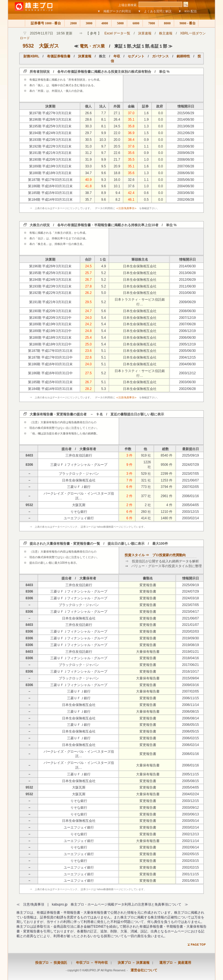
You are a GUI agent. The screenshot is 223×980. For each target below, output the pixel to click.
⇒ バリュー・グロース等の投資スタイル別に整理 (163, 566)
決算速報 (145, 33)
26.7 (88, 280)
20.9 (117, 166)
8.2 (118, 200)
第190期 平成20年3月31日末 (50, 160)
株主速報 (166, 33)
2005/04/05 (191, 505)
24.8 (88, 331)
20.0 (117, 140)
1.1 (146, 146)
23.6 (88, 351)
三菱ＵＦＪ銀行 (79, 487)
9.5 (104, 166)
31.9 (88, 160)
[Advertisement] (163, 88)
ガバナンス (160, 56)
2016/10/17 (191, 672)
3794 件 (167, 487)
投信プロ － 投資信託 (51, 963)
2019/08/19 (191, 645)
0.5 (146, 200)
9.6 (104, 173)
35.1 (131, 120)
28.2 (88, 389)
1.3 (146, 126)
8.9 (104, 193)
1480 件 (167, 518)
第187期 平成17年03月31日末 (50, 180)
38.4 (131, 140)
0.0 (161, 113)
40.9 (88, 180)
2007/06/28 (186, 166)
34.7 (88, 173)
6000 (135, 23)
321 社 (146, 480)
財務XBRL (31, 56)
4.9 (104, 266)
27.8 (88, 286)
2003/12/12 (187, 373)
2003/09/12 (191, 808)
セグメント (136, 56)
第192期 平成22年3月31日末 (50, 146)
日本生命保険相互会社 (140, 266)
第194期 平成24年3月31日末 (50, 133)
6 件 (129, 487)
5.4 (104, 318)
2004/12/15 (187, 357)
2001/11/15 (191, 874)
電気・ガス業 (92, 46)
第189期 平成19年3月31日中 (50, 331)
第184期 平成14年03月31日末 (50, 200)
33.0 (88, 166)
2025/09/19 (191, 455)
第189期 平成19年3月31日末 (50, 166)
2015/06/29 (186, 113)
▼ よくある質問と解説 (155, 11)
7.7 (104, 113)
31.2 (88, 153)
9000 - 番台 (186, 23)
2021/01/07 (191, 625)
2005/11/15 (191, 774)
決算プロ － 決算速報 (132, 963)
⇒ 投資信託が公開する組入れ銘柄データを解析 (162, 561)
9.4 (118, 193)
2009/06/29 (186, 153)
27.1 (117, 113)
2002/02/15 (191, 867)
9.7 (104, 146)
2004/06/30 (186, 186)
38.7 (88, 193)
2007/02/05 (191, 487)
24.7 (88, 311)
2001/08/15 (191, 881)
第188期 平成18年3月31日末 (50, 173)
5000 (119, 23)
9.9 (104, 133)
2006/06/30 (186, 173)
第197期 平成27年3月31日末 (50, 113)
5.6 (104, 311)
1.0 (146, 160)
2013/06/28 (186, 126)
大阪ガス (49, 46)
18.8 (117, 173)
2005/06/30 (186, 180)
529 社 (146, 474)
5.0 (104, 293)
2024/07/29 (191, 465)
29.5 (88, 302)
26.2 (88, 293)
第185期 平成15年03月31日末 (50, 193)
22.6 (117, 153)
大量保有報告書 (148, 652)
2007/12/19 (187, 318)
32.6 (131, 180)
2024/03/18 (191, 598)
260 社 (146, 512)
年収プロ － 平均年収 (90, 963)
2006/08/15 (191, 712)
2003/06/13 (191, 814)
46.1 (131, 200)
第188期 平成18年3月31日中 (50, 344)
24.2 (88, 324)
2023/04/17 (191, 612)
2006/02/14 (191, 745)
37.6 (131, 146)
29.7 (88, 133)
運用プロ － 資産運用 (174, 963)
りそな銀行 (79, 512)
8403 (29, 455)
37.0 (131, 113)
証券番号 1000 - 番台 (45, 23)
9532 (28, 46)
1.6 (146, 113)
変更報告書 (148, 585)
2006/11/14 (191, 705)
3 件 (129, 455)
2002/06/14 (191, 847)
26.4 (117, 120)
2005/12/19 (187, 344)
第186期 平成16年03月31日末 (50, 186)
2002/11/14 (191, 841)
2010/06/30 (186, 146)
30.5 (88, 140)
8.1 (104, 120)
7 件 (129, 480)
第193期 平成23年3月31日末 (50, 140)
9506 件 (167, 465)
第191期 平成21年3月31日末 (50, 153)
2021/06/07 (191, 480)
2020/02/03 (191, 631)
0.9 (146, 140)
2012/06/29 (186, 133)
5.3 (104, 389)
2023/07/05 (191, 474)
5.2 (104, 273)
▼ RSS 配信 (188, 11)
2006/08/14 (191, 718)
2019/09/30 (191, 638)
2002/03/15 (191, 861)
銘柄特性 (183, 56)
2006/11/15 (191, 698)
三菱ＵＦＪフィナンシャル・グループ (79, 465)
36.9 (131, 133)
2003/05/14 (191, 821)
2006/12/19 (187, 331)
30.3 (88, 126)
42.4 (131, 193)
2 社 (148, 505)
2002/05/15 (191, 854)
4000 (104, 23)
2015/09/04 (191, 678)
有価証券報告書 (59, 56)
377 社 (146, 496)
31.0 (88, 146)
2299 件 (167, 474)
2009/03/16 (191, 685)
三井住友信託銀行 (79, 455)
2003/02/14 (191, 518)
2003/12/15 (191, 512)
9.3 (104, 180)
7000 (150, 23)
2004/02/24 (191, 794)
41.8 (88, 186)
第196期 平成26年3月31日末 (50, 120)
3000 (88, 23)
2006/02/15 (191, 738)
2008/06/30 (186, 160)
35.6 (131, 153)
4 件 (169, 505)
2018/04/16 (191, 658)
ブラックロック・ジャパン (79, 474)
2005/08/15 (191, 781)
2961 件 (167, 496)
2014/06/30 (186, 120)
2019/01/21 (191, 652)
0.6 (146, 193)
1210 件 (167, 512)
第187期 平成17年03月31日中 (50, 357)
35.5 (131, 160)
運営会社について (144, 970)
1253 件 (167, 480)
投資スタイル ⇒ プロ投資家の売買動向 (155, 555)
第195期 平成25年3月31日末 (50, 126)
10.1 (117, 186)
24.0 (88, 318)
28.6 (88, 120)
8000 (166, 23)
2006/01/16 (191, 496)
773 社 (146, 487)
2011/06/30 (186, 140)
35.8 (131, 126)
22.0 (117, 133)
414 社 (146, 518)
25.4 (88, 338)
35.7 (88, 200)
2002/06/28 (186, 200)
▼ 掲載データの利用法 (114, 11)
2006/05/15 (191, 725)
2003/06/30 (186, 193)
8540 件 (167, 455)
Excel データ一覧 (118, 33)
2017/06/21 (191, 665)
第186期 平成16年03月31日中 (50, 373)
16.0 (117, 180)
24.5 (117, 126)
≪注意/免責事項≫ (126, 208)
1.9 (146, 120)
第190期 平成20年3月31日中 (50, 318)
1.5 (146, 133)
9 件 (129, 465)
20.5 (117, 146)
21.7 (117, 160)
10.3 (103, 140)
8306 (29, 465)
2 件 (129, 496)
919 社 (146, 455)
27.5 (88, 373)
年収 (117, 56)
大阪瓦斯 (79, 505)
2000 (72, 23)
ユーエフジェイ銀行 (79, 518)
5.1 (104, 351)
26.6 (88, 113)
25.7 (88, 273)
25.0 (88, 344)
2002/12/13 (191, 834)
